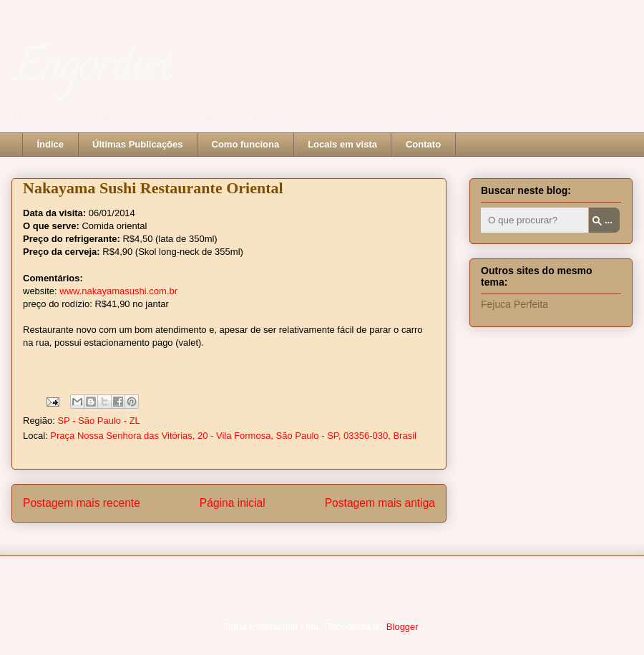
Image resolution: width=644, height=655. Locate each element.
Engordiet (91, 71)
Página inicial (233, 503)
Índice (51, 144)
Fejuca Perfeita (514, 304)
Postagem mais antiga (380, 503)
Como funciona (246, 144)
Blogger (402, 627)
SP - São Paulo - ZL (98, 421)
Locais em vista (342, 144)
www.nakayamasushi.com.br (118, 291)
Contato (423, 144)
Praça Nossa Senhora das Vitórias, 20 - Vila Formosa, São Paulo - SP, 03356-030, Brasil (233, 436)
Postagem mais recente (82, 503)
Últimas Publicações (137, 144)
